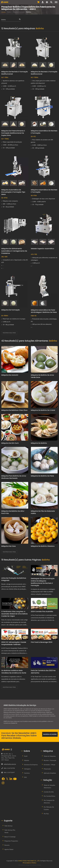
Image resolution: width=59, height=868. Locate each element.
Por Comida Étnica (49, 796)
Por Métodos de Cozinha (49, 808)
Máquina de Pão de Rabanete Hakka (43, 512)
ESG (25, 777)
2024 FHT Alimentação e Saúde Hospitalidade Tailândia (14, 643)
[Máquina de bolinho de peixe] (44, 460)
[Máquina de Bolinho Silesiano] (44, 530)
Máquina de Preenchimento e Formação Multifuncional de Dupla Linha (13, 133)
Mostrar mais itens (9, 333)
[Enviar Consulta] (38, 2)
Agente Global (9, 849)
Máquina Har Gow (9, 546)
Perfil (26, 756)
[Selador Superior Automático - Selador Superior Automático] (44, 228)
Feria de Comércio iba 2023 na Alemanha (43, 672)
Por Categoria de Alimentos (49, 801)
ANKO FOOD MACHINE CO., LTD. (29, 861)
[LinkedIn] (11, 779)
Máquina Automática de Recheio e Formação (44, 132)
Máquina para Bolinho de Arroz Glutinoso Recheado (14, 477)
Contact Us (14, 723)
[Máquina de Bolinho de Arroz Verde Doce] (44, 359)
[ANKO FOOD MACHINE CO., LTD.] (10, 749)
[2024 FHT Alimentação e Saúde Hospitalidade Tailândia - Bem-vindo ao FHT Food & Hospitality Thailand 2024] (15, 634)
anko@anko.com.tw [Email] (10, 764)
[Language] (47, 2)
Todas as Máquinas (50, 756)
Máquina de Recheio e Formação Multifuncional (15, 73)
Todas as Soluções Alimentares (49, 786)
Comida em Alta (49, 792)
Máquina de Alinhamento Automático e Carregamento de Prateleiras (14, 251)
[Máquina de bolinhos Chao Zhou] (15, 394)
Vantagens (27, 769)
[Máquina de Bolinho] (44, 427)
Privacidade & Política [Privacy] (30, 863)
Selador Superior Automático (42, 249)
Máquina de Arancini (10, 375)
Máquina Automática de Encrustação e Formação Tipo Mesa (13, 192)
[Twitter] (7, 779)
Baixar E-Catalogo (10, 837)
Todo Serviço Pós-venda (10, 831)
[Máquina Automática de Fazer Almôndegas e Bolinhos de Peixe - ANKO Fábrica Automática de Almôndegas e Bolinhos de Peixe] (44, 290)
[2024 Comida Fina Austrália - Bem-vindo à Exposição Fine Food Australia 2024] (44, 603)
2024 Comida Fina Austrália (42, 611)
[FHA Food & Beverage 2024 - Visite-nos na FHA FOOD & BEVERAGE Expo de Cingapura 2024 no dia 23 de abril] (44, 634)
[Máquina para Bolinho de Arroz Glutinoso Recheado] (15, 460)
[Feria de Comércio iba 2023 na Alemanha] (44, 662)
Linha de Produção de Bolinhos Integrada (14, 579)
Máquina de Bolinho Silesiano (43, 546)
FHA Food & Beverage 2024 (42, 642)
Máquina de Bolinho (39, 443)
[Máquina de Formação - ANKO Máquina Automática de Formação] (15, 290)
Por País (46, 814)
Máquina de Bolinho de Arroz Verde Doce (42, 376)
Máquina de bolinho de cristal (43, 410)
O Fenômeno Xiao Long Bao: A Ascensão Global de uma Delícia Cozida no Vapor (14, 614)
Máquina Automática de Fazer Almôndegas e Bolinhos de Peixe (44, 311)
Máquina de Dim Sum (10, 443)
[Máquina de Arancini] (15, 359)
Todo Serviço (8, 826)
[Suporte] (43, 2)
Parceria (7, 845)
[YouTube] (15, 779)
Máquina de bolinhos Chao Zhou (14, 410)
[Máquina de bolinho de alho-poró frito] (15, 495)
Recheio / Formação (50, 760)
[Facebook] (3, 779)
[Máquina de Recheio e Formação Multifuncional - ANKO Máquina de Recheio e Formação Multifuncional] (15, 51)
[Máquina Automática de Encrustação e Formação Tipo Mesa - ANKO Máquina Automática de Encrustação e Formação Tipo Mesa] (15, 170)
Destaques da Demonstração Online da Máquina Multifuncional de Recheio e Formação (43, 582)
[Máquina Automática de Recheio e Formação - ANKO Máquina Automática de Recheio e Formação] (44, 111)
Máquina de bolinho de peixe (42, 476)
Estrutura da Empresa (31, 765)
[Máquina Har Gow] (15, 530)
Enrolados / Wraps (50, 765)
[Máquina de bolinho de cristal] (44, 394)
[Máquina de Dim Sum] (15, 427)
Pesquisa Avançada (19, 12)
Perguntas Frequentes (11, 841)
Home (9, 12)
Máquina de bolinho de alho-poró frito (13, 512)
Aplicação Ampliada (50, 773)
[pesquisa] (51, 2)
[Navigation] (56, 2)
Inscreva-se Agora (50, 734)
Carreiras (27, 773)
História (27, 760)
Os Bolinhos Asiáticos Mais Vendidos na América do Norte (14, 672)
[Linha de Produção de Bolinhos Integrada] (15, 570)
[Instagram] (3, 783)
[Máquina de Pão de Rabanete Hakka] (44, 495)
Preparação (47, 769)
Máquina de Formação (11, 310)
